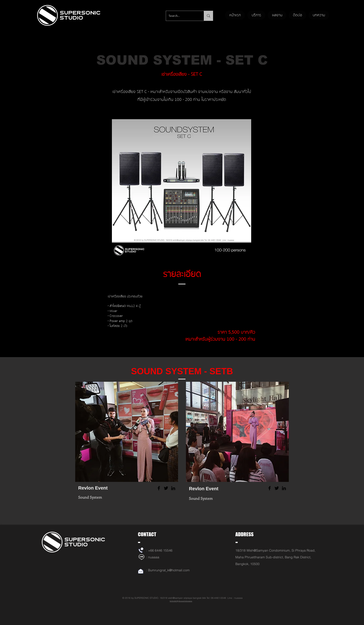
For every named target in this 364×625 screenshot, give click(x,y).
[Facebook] (159, 488)
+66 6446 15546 (160, 550)
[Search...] (181, 16)
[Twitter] (166, 488)
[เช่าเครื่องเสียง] (141, 550)
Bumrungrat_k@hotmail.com (169, 570)
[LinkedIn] (173, 488)
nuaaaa (154, 557)
